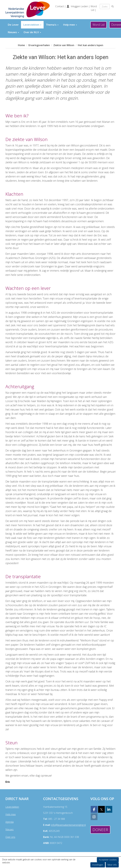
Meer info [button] (112, 865)
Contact (60, 6)
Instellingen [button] (98, 865)
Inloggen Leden (79, 6)
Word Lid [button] (99, 25)
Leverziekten (32, 25)
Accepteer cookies (108, 860)
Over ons (10, 837)
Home (21, 45)
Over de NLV (32, 32)
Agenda (10, 822)
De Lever (13, 25)
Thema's (52, 25)
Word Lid (94, 8)
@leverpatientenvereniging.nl (68, 825)
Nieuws (13, 32)
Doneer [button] (100, 830)
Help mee (70, 25)
